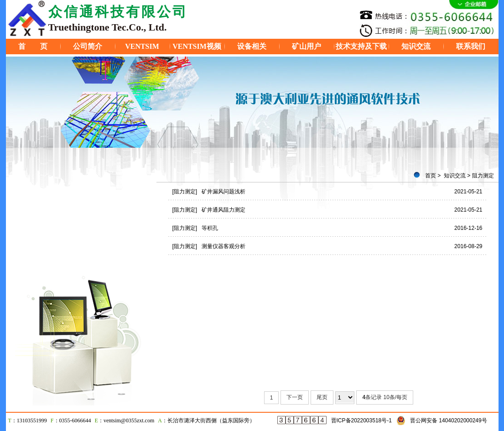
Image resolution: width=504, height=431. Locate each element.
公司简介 (88, 46)
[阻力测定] (185, 192)
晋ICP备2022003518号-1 (361, 421)
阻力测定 (483, 176)
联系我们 (471, 46)
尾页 (322, 397)
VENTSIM (142, 46)
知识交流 (416, 46)
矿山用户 (307, 46)
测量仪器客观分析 (223, 246)
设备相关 (252, 46)
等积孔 (210, 228)
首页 (431, 176)
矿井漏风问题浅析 (223, 192)
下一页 (295, 397)
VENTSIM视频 (197, 46)
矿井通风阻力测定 (223, 210)
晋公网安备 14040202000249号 (449, 421)
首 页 (33, 46)
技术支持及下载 (361, 46)
